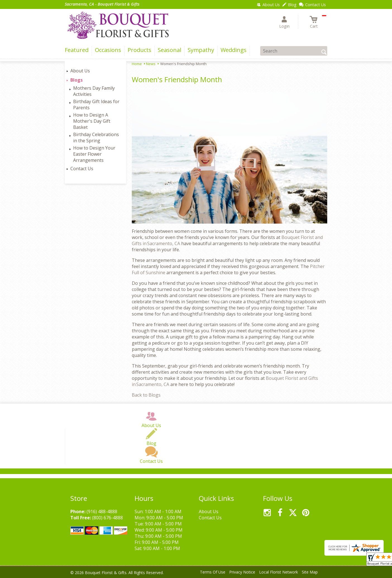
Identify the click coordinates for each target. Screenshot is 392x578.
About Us (80, 71)
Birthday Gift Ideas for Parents (96, 105)
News (151, 64)
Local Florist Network (279, 572)
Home (137, 64)
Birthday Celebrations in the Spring (96, 138)
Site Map (310, 572)
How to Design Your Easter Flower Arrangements (94, 154)
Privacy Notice (242, 572)
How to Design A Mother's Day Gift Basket (92, 121)
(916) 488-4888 (102, 511)
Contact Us (82, 169)
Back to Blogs (146, 395)
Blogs (77, 80)
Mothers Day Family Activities (94, 91)
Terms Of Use (213, 572)
